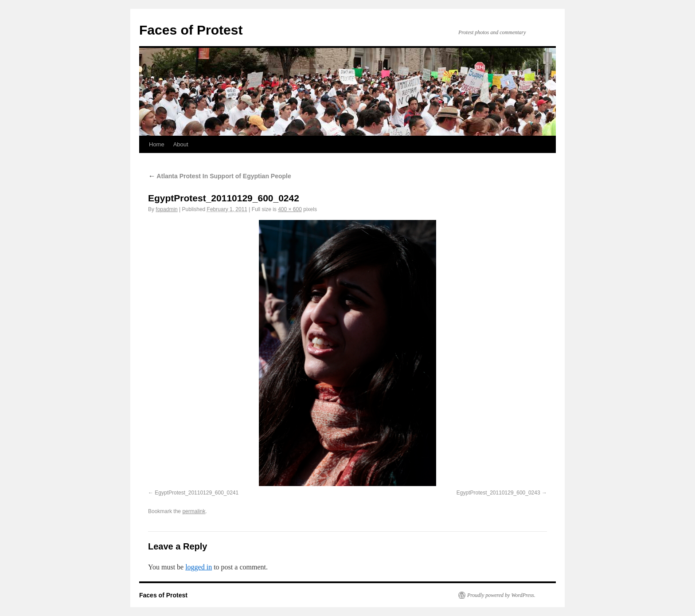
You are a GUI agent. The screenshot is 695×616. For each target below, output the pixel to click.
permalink (194, 511)
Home (157, 144)
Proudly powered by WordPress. (501, 595)
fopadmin (166, 209)
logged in (199, 567)
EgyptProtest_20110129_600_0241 (197, 493)
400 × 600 (290, 209)
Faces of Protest (191, 30)
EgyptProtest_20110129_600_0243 (498, 493)
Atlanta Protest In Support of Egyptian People (220, 176)
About (181, 144)
